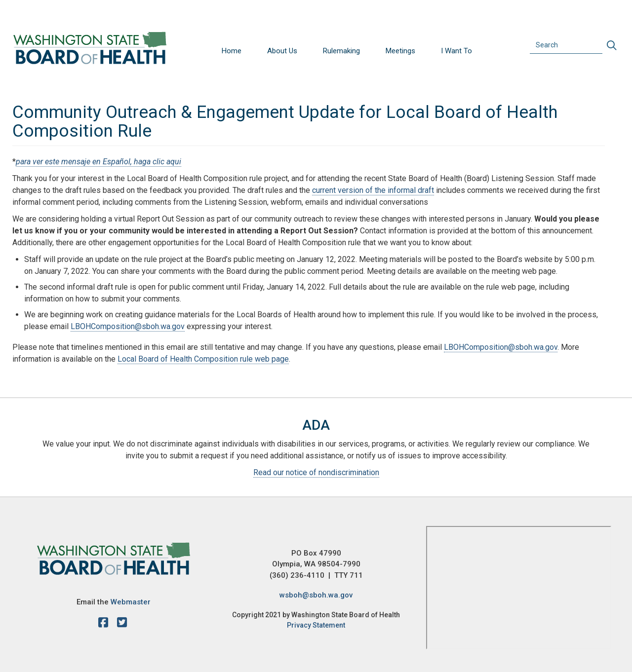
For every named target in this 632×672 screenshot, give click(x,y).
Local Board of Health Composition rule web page (203, 359)
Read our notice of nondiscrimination (316, 472)
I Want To (456, 51)
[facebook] (106, 624)
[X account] (122, 624)
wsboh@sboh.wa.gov (316, 595)
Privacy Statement (316, 625)
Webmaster (131, 602)
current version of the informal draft (373, 190)
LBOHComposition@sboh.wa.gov (128, 326)
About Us (282, 51)
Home (232, 51)
